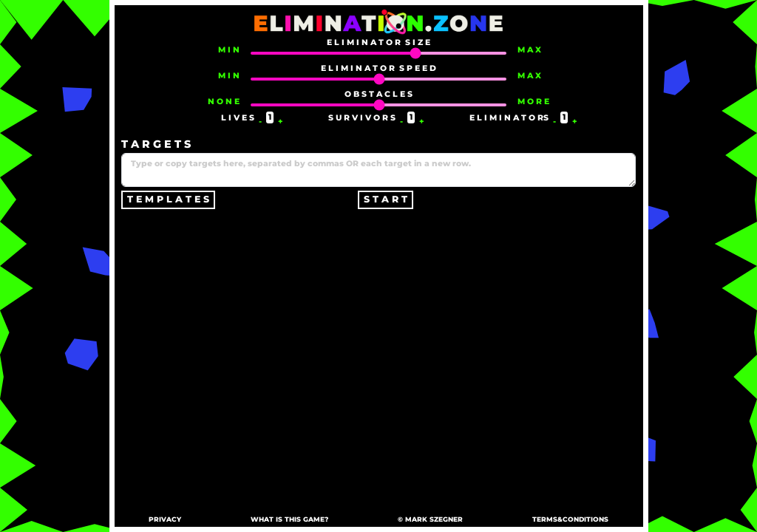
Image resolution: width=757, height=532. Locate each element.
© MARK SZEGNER (430, 519)
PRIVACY (165, 519)
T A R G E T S (156, 144)
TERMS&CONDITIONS (570, 519)
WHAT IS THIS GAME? (289, 519)
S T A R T (386, 199)
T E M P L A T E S (168, 199)
